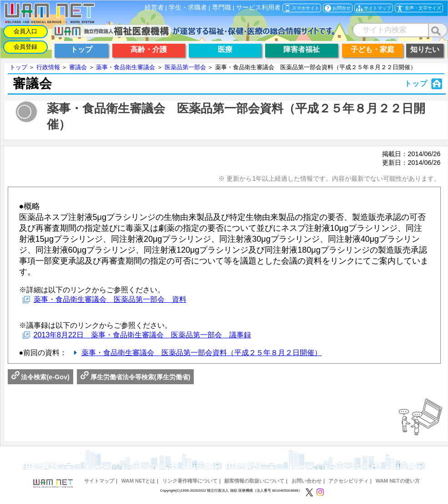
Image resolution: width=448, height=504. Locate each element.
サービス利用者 (258, 8)
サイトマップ (99, 481)
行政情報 (48, 67)
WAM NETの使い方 (398, 481)
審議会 (78, 67)
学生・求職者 (188, 8)
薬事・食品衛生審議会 (126, 67)
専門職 (221, 8)
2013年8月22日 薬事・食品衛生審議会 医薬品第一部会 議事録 (142, 335)
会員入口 (25, 31)
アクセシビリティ (348, 481)
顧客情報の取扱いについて (254, 481)
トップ (18, 67)
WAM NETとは (138, 481)
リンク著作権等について (190, 481)
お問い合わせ (307, 481)
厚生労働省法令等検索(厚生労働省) (136, 377)
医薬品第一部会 (185, 67)
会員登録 (25, 47)
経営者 (154, 8)
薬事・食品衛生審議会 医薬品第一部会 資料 (110, 299)
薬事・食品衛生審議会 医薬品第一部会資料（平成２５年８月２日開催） (201, 353)
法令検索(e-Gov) (40, 377)
